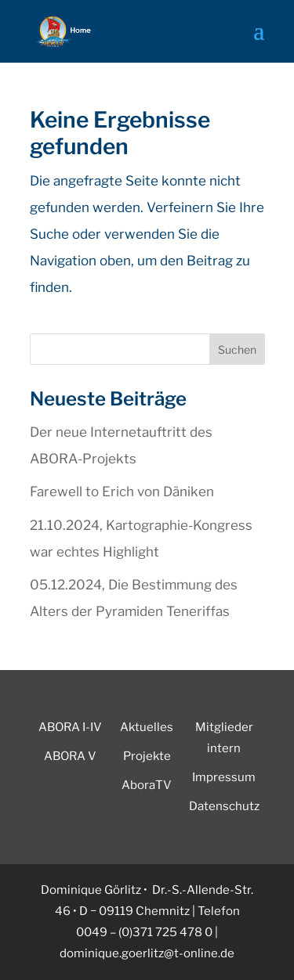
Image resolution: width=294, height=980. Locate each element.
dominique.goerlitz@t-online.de (147, 953)
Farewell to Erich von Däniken (122, 492)
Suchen (237, 349)
